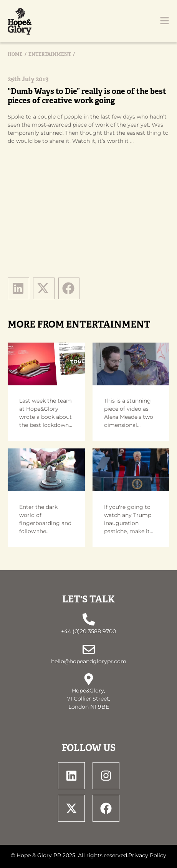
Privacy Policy (147, 855)
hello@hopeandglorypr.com (89, 661)
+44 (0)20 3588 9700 (88, 631)
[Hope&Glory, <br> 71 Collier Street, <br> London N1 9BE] (89, 679)
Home (15, 54)
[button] (18, 288)
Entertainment (50, 54)
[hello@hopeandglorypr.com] (89, 649)
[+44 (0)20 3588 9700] (89, 619)
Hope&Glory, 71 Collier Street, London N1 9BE (89, 699)
